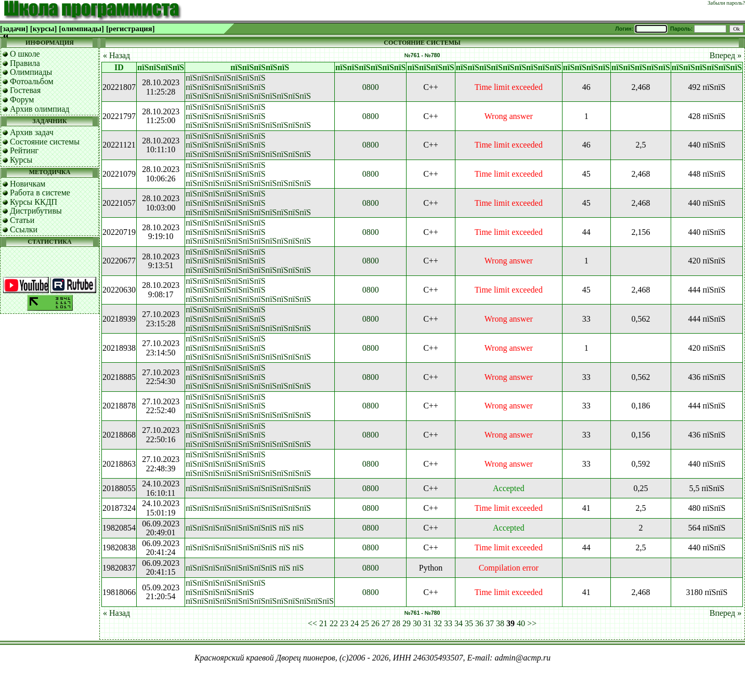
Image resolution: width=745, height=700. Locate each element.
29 (407, 623)
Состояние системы (45, 142)
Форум (22, 100)
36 (479, 623)
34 (459, 623)
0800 (371, 87)
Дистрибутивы (36, 211)
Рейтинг (24, 150)
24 (355, 623)
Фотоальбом (32, 81)
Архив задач (32, 132)
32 (438, 623)
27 (386, 623)
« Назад (116, 55)
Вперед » (726, 55)
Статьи (22, 220)
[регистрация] (130, 29)
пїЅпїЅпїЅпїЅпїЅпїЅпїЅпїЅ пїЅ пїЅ (245, 528)
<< (312, 623)
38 (500, 623)
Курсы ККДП (34, 202)
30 (417, 623)
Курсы (21, 160)
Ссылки (24, 229)
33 (448, 623)
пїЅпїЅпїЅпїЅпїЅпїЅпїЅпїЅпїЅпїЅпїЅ (248, 488)
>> (532, 623)
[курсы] (43, 29)
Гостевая (25, 90)
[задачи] (14, 29)
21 (323, 623)
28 (396, 623)
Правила (25, 63)
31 (427, 623)
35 (469, 623)
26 (375, 623)
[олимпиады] (81, 29)
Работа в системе (40, 193)
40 (521, 623)
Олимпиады (31, 72)
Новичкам (28, 184)
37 (490, 623)
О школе (25, 54)
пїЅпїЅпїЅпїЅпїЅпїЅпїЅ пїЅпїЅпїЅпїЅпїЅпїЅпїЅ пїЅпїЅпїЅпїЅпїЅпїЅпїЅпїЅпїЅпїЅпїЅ (248, 87)
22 (334, 623)
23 (344, 623)
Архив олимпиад (40, 109)
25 (365, 623)
